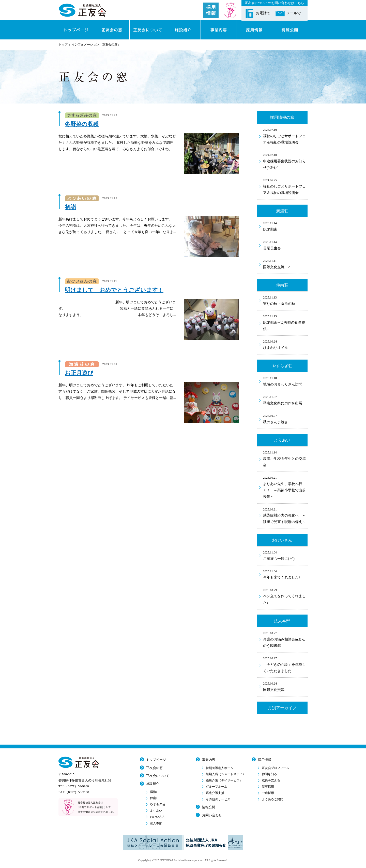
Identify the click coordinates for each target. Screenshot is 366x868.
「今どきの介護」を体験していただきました (285, 664)
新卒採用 (268, 787)
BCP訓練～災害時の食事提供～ (285, 322)
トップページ (156, 760)
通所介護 (224, 780)
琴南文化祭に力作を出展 (285, 400)
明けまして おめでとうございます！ (114, 290)
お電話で (263, 13)
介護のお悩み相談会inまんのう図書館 (285, 639)
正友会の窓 (154, 768)
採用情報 (265, 760)
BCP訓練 (285, 226)
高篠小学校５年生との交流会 (285, 458)
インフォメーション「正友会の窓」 (96, 45)
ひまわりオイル (285, 344)
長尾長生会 (285, 245)
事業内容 (209, 760)
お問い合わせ (212, 815)
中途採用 (268, 793)
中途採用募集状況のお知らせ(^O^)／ (285, 161)
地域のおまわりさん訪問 (285, 381)
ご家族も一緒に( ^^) (285, 555)
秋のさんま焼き (285, 419)
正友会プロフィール (276, 768)
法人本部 (156, 823)
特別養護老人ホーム (220, 768)
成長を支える (271, 780)
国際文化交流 (285, 686)
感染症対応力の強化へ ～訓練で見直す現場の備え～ (285, 515)
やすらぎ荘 (158, 804)
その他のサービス (218, 799)
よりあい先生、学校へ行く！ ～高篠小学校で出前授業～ (285, 487)
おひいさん (158, 817)
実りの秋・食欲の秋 (285, 300)
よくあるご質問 (272, 799)
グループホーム (217, 787)
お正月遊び (79, 373)
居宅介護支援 (215, 793)
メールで (294, 13)
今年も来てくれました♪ (285, 574)
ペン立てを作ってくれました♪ (285, 596)
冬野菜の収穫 (82, 124)
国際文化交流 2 (285, 264)
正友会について (158, 776)
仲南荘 (155, 798)
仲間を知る (269, 774)
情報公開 (209, 807)
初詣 (70, 207)
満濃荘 (155, 792)
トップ (63, 45)
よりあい (156, 811)
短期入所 (226, 774)
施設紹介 (153, 784)
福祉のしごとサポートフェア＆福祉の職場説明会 (285, 136)
